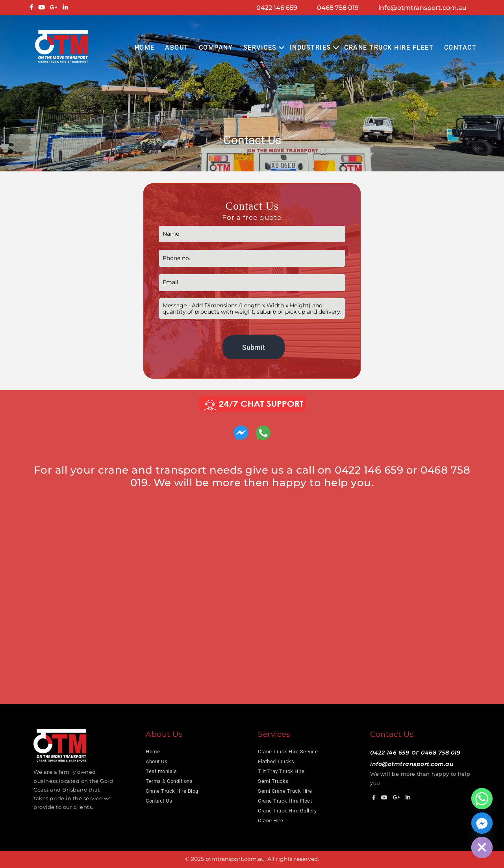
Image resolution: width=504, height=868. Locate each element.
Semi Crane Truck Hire (285, 791)
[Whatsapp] (482, 799)
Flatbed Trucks (276, 761)
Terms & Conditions (169, 781)
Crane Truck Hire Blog (172, 791)
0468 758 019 (338, 8)
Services (260, 47)
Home (145, 47)
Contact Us (159, 801)
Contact (460, 47)
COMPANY (216, 47)
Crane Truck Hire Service (288, 752)
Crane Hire (271, 821)
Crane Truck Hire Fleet (389, 47)
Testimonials (161, 771)
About (177, 47)
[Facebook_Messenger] (482, 823)
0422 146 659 (277, 8)
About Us (157, 761)
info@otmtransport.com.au (422, 8)
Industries (310, 47)
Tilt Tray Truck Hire (281, 771)
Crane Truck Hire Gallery (287, 811)
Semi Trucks (273, 781)
